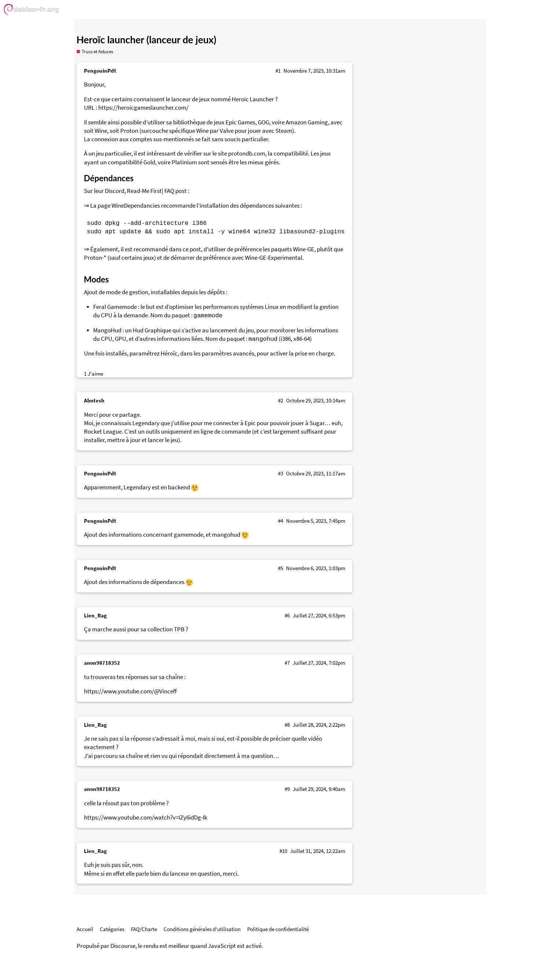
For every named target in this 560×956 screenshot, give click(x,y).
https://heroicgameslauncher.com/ (143, 108)
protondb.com (247, 154)
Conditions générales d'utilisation (202, 929)
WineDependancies (136, 206)
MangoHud (107, 330)
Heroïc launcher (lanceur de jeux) (147, 40)
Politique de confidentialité (278, 929)
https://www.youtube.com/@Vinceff (130, 691)
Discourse (123, 946)
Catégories (112, 929)
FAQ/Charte (144, 929)
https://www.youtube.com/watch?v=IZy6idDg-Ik (146, 818)
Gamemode (122, 307)
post (181, 191)
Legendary (146, 423)
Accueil (85, 929)
